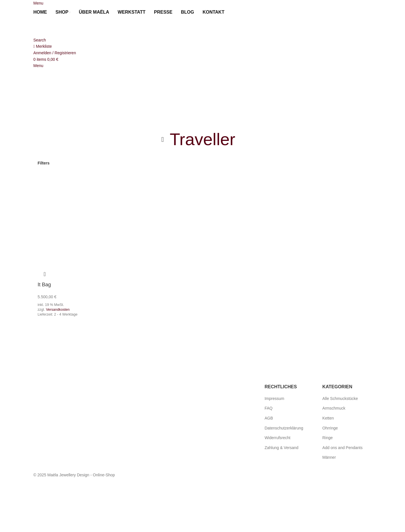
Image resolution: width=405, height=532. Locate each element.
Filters (44, 163)
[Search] (40, 40)
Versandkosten (58, 308)
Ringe (328, 438)
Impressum (274, 399)
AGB (269, 418)
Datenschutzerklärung (284, 428)
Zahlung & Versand (281, 448)
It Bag (44, 285)
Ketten (328, 418)
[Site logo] (65, 27)
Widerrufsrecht (277, 438)
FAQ (268, 408)
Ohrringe (330, 428)
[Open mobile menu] (38, 3)
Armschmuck (334, 408)
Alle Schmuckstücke (340, 399)
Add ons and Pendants (343, 448)
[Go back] (163, 139)
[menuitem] (236, 12)
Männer (329, 457)
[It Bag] (76, 213)
